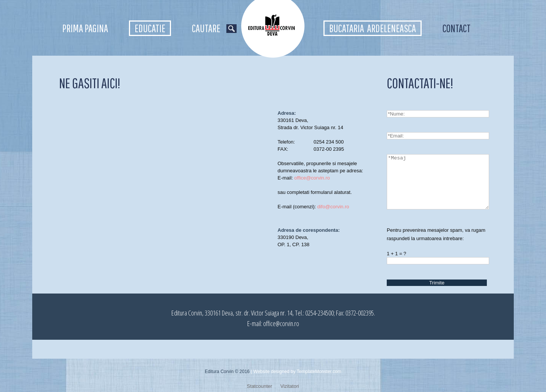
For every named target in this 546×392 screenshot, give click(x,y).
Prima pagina (85, 28)
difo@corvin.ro (333, 207)
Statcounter (260, 386)
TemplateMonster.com (319, 372)
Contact (457, 28)
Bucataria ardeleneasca (373, 28)
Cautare (214, 28)
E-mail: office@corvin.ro (273, 323)
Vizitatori (290, 386)
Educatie (150, 28)
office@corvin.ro (312, 178)
